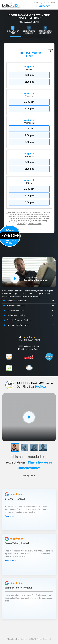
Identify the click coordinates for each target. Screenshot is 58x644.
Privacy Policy (21, 224)
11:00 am (29, 102)
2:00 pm (29, 75)
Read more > (10, 516)
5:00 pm (29, 82)
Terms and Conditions (35, 224)
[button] (15, 448)
